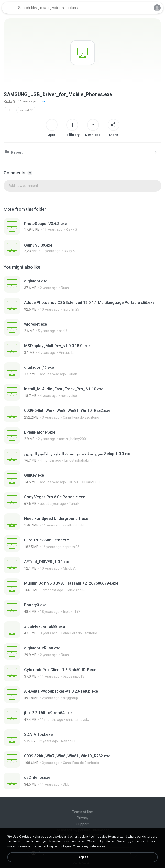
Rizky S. (10, 101)
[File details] (82, 226)
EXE (10, 110)
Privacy (83, 818)
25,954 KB (26, 110)
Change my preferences (89, 846)
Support (82, 824)
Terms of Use (82, 812)
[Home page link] (9, 8)
